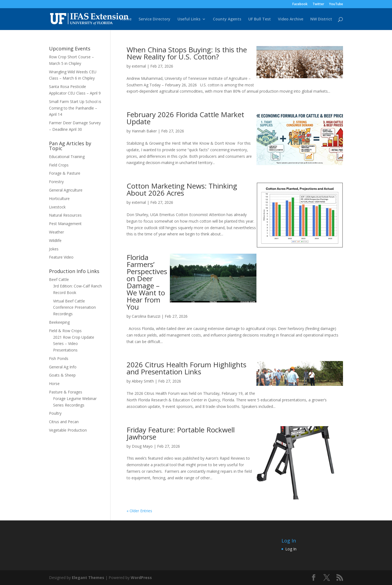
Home (126, 19)
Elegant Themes (88, 578)
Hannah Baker (144, 131)
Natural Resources (65, 215)
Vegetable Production (68, 430)
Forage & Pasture (65, 173)
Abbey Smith (143, 381)
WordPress (141, 578)
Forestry (56, 182)
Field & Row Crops (65, 331)
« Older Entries (139, 511)
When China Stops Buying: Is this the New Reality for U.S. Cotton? (187, 53)
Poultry (55, 413)
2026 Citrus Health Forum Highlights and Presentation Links (186, 368)
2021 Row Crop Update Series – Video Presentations (74, 344)
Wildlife (55, 240)
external (139, 66)
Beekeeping (59, 322)
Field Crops (59, 165)
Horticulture (59, 198)
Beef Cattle (59, 279)
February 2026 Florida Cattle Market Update (185, 118)
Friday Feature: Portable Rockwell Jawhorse (181, 433)
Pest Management (65, 224)
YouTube (336, 4)
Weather (56, 232)
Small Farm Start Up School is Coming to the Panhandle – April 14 (75, 108)
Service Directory (154, 19)
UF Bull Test (260, 19)
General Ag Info (63, 367)
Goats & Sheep (62, 375)
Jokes (54, 249)
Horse (54, 384)
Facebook (300, 4)
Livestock (57, 207)
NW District (321, 19)
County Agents (227, 19)
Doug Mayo (142, 446)
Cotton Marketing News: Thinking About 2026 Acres (182, 189)
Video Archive (291, 19)
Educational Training (67, 157)
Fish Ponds (59, 358)
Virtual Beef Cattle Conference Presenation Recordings (74, 307)
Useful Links (189, 19)
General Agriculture (66, 190)
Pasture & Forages (66, 392)
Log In (291, 549)
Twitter (318, 4)
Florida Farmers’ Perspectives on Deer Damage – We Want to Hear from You (147, 282)
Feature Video (61, 257)
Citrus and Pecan (64, 422)
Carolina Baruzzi (146, 316)
